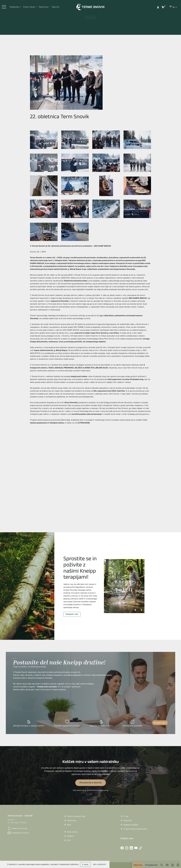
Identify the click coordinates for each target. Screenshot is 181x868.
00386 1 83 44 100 (17, 828)
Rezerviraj (138, 865)
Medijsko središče (131, 825)
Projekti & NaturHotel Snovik (135, 829)
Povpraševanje (151, 865)
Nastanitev (15, 7)
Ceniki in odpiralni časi (76, 816)
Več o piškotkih (99, 864)
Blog (69, 825)
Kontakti (70, 836)
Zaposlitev (128, 820)
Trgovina (55, 7)
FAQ (69, 840)
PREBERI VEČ (72, 614)
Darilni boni (72, 820)
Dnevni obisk (29, 7)
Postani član (160, 723)
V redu (85, 864)
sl (174, 7)
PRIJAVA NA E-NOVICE (91, 783)
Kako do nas (72, 832)
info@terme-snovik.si (18, 833)
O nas (126, 816)
